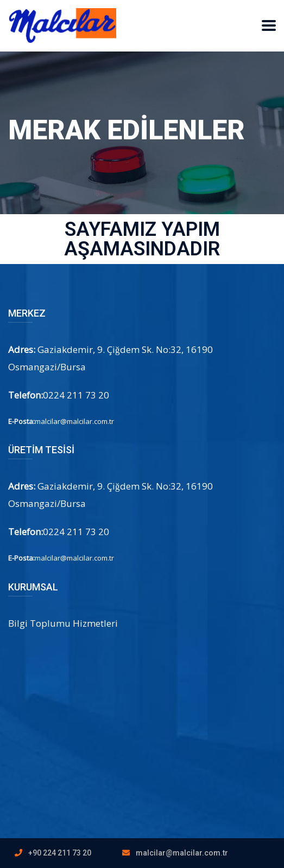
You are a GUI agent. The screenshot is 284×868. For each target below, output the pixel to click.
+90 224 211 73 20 (60, 853)
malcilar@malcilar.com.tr (182, 853)
